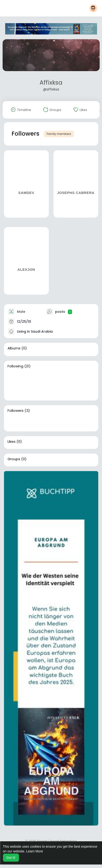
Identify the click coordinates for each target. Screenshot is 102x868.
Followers (16, 411)
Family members (59, 134)
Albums (14, 348)
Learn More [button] (35, 851)
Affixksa (51, 83)
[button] (93, 8)
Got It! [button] (11, 858)
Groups (14, 459)
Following (15, 366)
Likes (12, 442)
